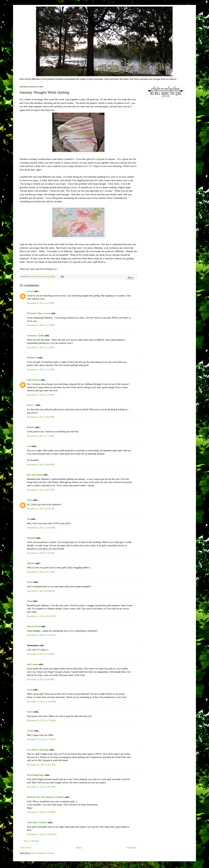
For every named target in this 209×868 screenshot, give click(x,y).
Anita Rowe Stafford (37, 822)
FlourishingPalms (36, 775)
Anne (30, 601)
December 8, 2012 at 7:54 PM (41, 436)
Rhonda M (32, 358)
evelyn (30, 291)
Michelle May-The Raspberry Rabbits (45, 797)
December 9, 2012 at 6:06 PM (41, 679)
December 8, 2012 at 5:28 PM (41, 348)
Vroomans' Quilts (36, 336)
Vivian (30, 731)
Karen (30, 712)
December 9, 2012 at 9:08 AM (41, 591)
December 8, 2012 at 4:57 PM (41, 303)
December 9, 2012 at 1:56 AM (41, 553)
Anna (30, 500)
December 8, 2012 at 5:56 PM (41, 395)
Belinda (31, 427)
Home (79, 848)
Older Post (132, 848)
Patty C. (31, 405)
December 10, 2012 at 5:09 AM (41, 702)
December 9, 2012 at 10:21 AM (41, 616)
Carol (30, 690)
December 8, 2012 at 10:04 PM (41, 528)
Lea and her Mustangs (38, 750)
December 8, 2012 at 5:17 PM (41, 325)
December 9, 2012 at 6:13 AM (41, 572)
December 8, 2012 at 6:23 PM (41, 417)
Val (29, 519)
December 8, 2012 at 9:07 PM (41, 509)
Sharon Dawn (34, 626)
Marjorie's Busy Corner (39, 313)
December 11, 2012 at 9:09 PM (41, 812)
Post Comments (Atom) (43, 853)
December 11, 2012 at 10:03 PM (42, 834)
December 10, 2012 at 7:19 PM (41, 739)
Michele (31, 563)
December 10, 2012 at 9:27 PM (41, 765)
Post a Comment (31, 841)
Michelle (31, 538)
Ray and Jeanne (35, 475)
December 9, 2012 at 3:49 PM (41, 654)
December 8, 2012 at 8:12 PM (41, 490)
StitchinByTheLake (38, 276)
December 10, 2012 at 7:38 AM (41, 720)
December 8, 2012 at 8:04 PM (41, 465)
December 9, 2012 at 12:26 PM (41, 635)
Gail (29, 446)
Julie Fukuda (33, 380)
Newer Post (26, 848)
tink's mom (32, 664)
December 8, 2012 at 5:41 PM (41, 370)
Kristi (30, 582)
